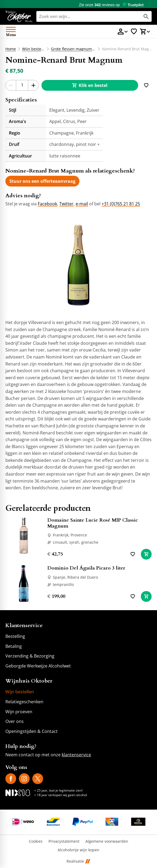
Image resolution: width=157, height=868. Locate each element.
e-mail (82, 204)
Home (11, 49)
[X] (38, 779)
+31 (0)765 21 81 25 (121, 204)
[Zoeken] (84, 16)
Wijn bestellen (34, 49)
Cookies (36, 841)
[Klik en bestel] (90, 85)
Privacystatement (64, 841)
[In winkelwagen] (146, 554)
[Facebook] (11, 779)
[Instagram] (24, 779)
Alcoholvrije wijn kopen (78, 850)
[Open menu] (11, 31)
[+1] (33, 85)
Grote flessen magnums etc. (73, 49)
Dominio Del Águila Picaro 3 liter (86, 568)
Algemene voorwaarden (107, 841)
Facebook (47, 204)
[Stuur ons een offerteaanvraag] (42, 181)
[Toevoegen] (146, 85)
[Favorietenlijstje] (134, 31)
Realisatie (78, 861)
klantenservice (76, 755)
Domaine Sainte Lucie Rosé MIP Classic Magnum (93, 523)
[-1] (11, 85)
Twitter (66, 204)
